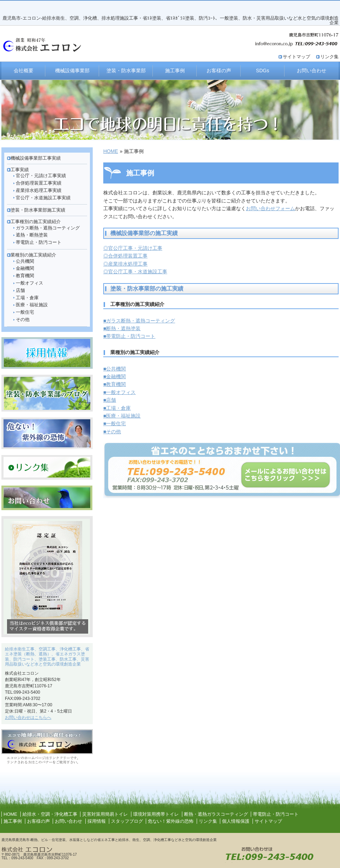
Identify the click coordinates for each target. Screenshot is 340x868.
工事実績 (20, 170)
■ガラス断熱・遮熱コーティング (139, 321)
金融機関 (25, 268)
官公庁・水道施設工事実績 (43, 198)
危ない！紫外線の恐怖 (171, 821)
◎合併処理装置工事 (125, 256)
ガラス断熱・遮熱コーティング (48, 228)
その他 (23, 319)
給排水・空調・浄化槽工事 (50, 814)
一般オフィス (30, 283)
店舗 (20, 290)
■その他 (112, 432)
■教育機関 (115, 384)
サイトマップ (296, 57)
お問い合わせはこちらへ (28, 717)
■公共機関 (115, 369)
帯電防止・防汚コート (39, 242)
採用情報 (97, 821)
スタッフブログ (127, 821)
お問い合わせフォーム (270, 208)
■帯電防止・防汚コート (129, 336)
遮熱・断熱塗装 (32, 235)
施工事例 (175, 71)
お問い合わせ (312, 71)
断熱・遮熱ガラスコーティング (216, 814)
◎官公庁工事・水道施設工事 (135, 272)
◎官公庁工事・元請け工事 (133, 248)
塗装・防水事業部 (126, 71)
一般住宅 (25, 312)
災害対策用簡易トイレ (105, 814)
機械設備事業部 (72, 71)
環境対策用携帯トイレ (156, 814)
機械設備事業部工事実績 (36, 158)
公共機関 (25, 261)
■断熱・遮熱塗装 (122, 328)
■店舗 (110, 400)
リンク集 (329, 57)
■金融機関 (115, 376)
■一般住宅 (115, 423)
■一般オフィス (119, 392)
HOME (111, 151)
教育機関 (25, 276)
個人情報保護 (236, 821)
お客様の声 (219, 71)
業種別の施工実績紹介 (33, 255)
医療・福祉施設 (32, 305)
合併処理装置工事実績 (39, 183)
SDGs (263, 71)
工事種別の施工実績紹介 (36, 222)
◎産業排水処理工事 (125, 264)
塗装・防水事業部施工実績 (38, 210)
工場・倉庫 (27, 298)
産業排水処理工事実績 (39, 190)
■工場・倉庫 (117, 408)
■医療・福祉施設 (122, 416)
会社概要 (24, 71)
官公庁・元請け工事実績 (41, 176)
